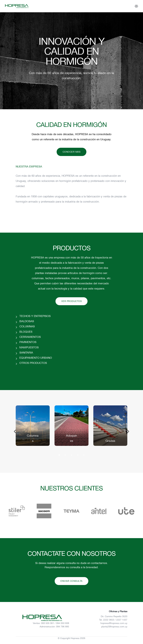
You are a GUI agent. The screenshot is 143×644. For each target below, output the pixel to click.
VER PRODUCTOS (72, 301)
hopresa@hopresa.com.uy (114, 623)
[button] (15, 431)
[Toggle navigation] (136, 6)
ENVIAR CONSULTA (71, 581)
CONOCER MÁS (72, 152)
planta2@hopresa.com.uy (114, 627)
